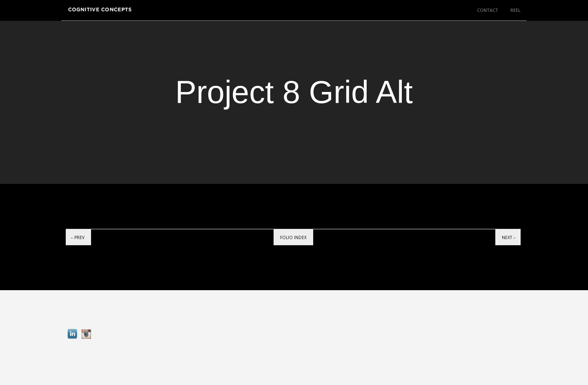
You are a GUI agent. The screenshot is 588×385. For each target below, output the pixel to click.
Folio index (293, 237)
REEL (516, 10)
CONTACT (488, 10)
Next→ (509, 237)
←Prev (77, 237)
